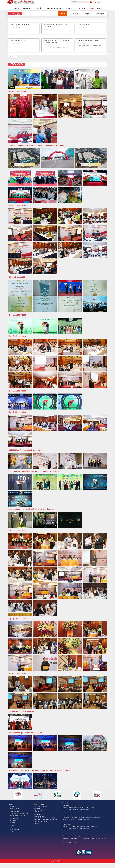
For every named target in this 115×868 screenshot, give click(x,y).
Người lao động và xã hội (40, 810)
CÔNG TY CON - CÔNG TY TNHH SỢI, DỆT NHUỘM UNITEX (76, 836)
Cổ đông (70, 8)
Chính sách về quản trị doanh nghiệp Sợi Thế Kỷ (46, 820)
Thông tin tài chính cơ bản (41, 821)
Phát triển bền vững (55, 8)
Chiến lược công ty (14, 810)
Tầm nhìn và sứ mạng (15, 808)
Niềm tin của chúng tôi (40, 805)
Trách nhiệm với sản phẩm (41, 806)
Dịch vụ (11, 828)
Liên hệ (100, 8)
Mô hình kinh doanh (14, 812)
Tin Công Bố (100, 14)
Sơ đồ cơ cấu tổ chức (15, 817)
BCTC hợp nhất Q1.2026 (18, 40)
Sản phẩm (39, 8)
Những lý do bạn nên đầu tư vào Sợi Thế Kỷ (45, 818)
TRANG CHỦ (11, 803)
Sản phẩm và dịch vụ (13, 824)
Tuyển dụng (81, 8)
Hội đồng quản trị (14, 819)
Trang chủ (16, 8)
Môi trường (37, 808)
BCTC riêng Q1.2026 (84, 25)
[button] (10, 79)
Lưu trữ (36, 825)
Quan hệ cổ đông (37, 815)
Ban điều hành (13, 822)
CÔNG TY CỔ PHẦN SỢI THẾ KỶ (69, 803)
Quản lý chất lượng (14, 829)
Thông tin (37, 812)
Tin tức (91, 8)
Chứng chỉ (12, 831)
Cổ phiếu (36, 823)
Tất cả (62, 14)
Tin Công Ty (74, 14)
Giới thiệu (27, 8)
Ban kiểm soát (13, 820)
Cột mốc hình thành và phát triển (17, 815)
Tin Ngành (87, 14)
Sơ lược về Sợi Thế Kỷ (39, 816)
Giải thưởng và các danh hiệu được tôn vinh (20, 813)
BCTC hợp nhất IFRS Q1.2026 (20, 25)
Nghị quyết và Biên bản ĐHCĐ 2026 (88, 40)
